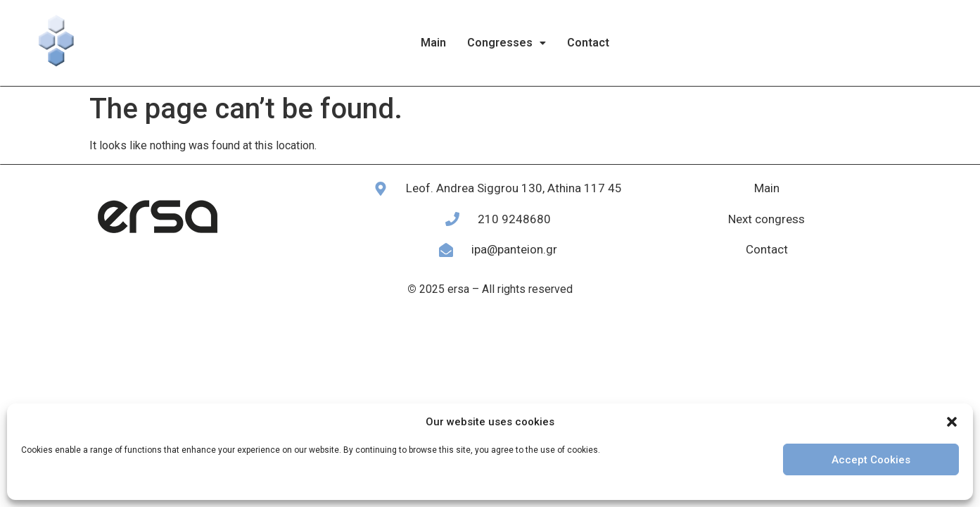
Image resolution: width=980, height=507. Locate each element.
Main (433, 43)
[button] (952, 422)
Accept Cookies (871, 460)
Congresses (507, 43)
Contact (588, 43)
